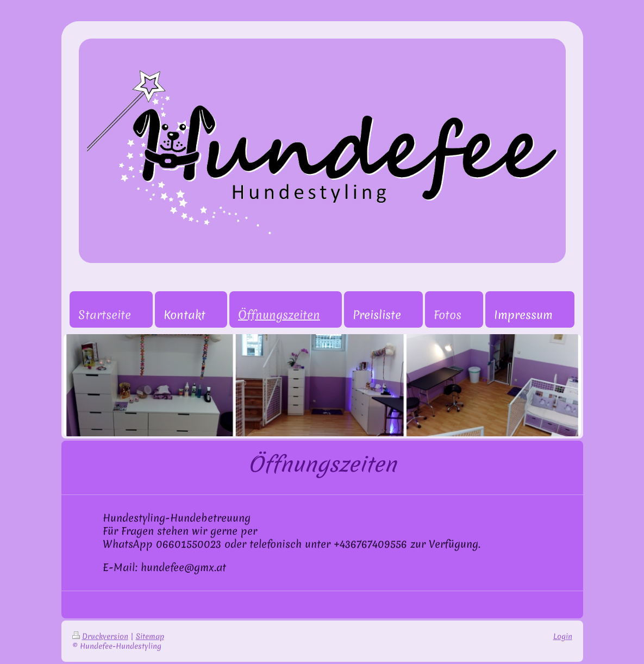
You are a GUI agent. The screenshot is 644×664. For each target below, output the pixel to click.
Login (563, 636)
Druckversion (100, 636)
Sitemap (150, 636)
